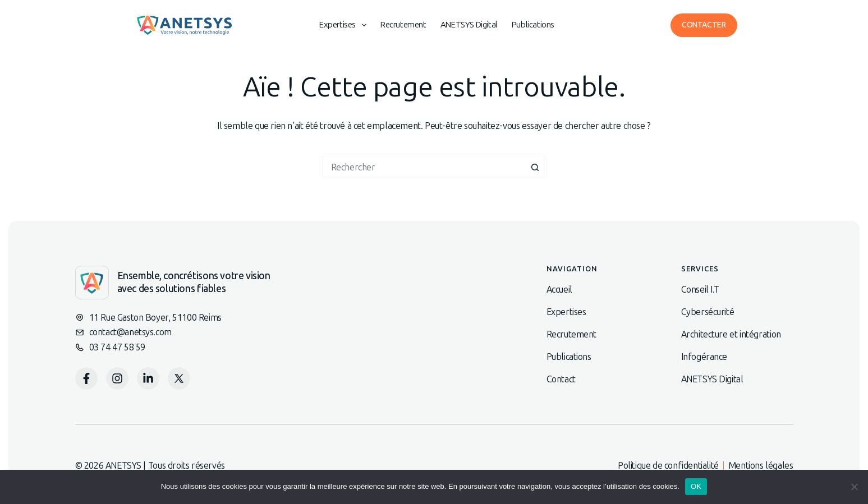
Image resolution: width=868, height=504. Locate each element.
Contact (561, 379)
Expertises (345, 25)
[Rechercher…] (423, 167)
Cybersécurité (708, 312)
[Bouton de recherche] (535, 167)
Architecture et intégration (731, 334)
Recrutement (403, 25)
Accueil (559, 290)
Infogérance (704, 357)
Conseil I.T (701, 290)
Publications (533, 25)
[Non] (854, 487)
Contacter (704, 25)
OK (696, 486)
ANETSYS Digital (469, 25)
